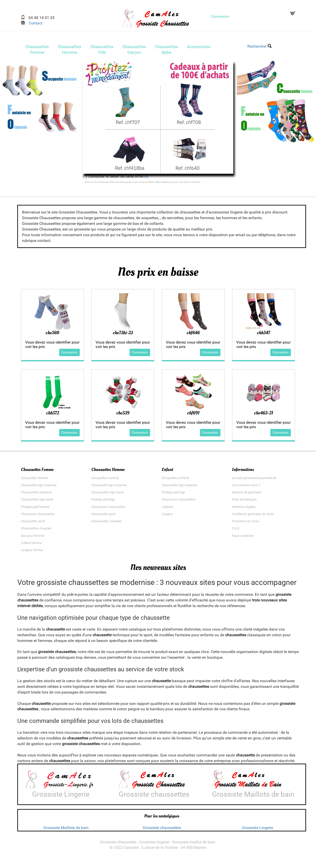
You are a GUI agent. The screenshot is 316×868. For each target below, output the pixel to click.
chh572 (53, 414)
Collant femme (31, 544)
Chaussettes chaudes (36, 530)
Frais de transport (244, 501)
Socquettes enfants (176, 479)
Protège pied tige (103, 501)
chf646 (193, 334)
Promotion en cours (246, 523)
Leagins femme (32, 551)
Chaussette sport (33, 523)
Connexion (220, 16)
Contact (34, 23)
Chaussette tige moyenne (39, 487)
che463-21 (264, 414)
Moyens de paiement (247, 494)
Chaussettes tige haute (37, 501)
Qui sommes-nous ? (246, 487)
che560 (52, 334)
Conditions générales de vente (253, 515)
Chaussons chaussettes (38, 515)
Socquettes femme (34, 479)
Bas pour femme (33, 537)
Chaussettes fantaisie (36, 494)
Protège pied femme (35, 508)
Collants (167, 508)
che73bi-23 (123, 334)
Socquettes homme (105, 479)
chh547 (264, 334)
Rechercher (259, 46)
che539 (123, 414)
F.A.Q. (236, 530)
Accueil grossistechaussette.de (254, 479)
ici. (147, 178)
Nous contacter (243, 537)
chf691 (193, 414)
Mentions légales (244, 508)
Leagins (167, 515)
